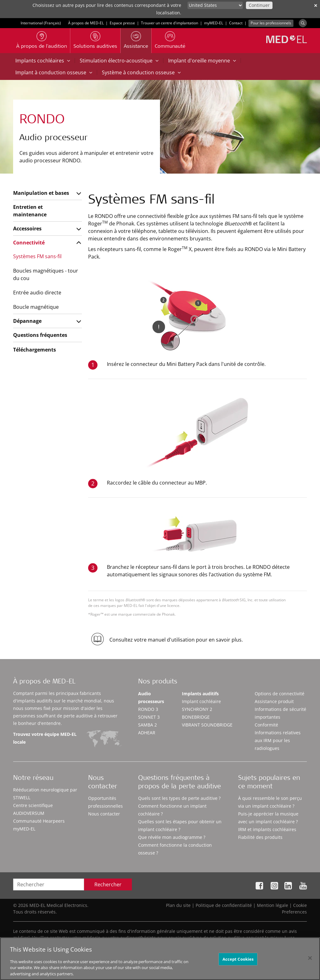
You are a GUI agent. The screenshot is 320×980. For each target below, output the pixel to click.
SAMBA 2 (147, 725)
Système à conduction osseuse (141, 72)
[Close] (310, 962)
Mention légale (272, 905)
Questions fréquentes (40, 335)
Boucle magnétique (36, 307)
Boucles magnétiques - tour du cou (46, 274)
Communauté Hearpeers (39, 821)
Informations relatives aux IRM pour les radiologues (278, 740)
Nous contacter (104, 814)
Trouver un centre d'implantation (170, 23)
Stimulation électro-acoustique (119, 61)
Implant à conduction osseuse (54, 72)
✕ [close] (316, 5)
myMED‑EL (214, 23)
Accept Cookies (238, 963)
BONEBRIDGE (196, 717)
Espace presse (122, 23)
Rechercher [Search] (108, 884)
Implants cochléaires (43, 61)
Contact (236, 23)
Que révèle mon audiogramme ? (172, 837)
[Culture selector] (215, 5)
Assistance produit (274, 701)
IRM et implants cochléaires (267, 829)
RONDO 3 (148, 709)
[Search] (303, 23)
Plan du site (178, 905)
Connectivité (29, 243)
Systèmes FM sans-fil (37, 256)
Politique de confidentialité (224, 905)
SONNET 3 (149, 717)
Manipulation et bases (41, 193)
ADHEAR (147, 733)
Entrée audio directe (37, 293)
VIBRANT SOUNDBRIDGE (207, 725)
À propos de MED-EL (86, 23)
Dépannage (27, 321)
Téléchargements (35, 350)
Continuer (259, 5)
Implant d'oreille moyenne (202, 61)
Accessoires (27, 229)
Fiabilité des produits (260, 837)
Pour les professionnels (271, 23)
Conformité (266, 725)
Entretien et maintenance (30, 211)
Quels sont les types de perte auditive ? (179, 798)
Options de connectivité (280, 694)
